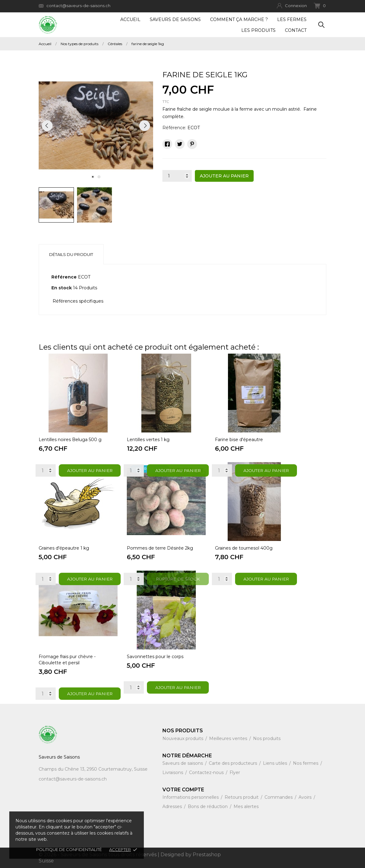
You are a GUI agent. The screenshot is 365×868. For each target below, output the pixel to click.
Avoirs (306, 797)
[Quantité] (177, 176)
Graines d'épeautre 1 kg (64, 548)
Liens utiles (276, 763)
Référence (64, 277)
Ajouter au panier (224, 176)
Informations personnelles (191, 797)
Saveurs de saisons (183, 763)
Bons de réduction (208, 806)
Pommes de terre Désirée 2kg (160, 548)
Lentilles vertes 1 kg (148, 440)
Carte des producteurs (234, 763)
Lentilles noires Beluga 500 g (70, 440)
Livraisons (173, 772)
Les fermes (292, 19)
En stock (62, 288)
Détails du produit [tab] (71, 254)
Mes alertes (246, 806)
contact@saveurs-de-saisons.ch (75, 6)
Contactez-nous (207, 772)
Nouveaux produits (183, 738)
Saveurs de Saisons (175, 19)
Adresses (173, 806)
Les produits (258, 30)
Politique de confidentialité (69, 849)
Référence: (174, 128)
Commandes (279, 797)
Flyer (235, 772)
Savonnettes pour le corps (155, 657)
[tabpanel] (96, 126)
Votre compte (183, 790)
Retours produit (242, 797)
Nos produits (267, 738)
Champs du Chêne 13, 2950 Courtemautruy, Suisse (93, 769)
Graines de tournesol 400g (244, 548)
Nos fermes (306, 763)
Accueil (130, 19)
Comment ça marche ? (239, 19)
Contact (296, 30)
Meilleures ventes (229, 738)
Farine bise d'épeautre (239, 440)
